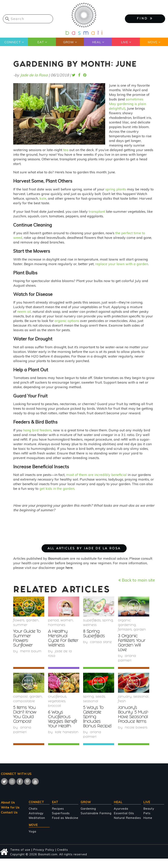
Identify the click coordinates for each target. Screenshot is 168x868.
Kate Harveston (67, 732)
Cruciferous (57, 697)
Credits (63, 850)
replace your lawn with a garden (122, 264)
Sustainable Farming (96, 813)
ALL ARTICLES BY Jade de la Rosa (84, 549)
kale (43, 198)
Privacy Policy (44, 850)
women (67, 621)
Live (125, 42)
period (53, 621)
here (69, 568)
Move (153, 42)
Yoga (32, 831)
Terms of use (20, 850)
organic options (67, 321)
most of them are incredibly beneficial (96, 475)
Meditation (37, 818)
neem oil (24, 312)
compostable (24, 701)
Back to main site (137, 580)
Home (148, 818)
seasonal (91, 701)
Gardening (88, 809)
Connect (13, 42)
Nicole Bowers (136, 732)
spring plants (116, 189)
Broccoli (55, 706)
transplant (97, 211)
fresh (122, 701)
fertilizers (125, 630)
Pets (147, 813)
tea (66, 150)
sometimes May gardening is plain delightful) (127, 104)
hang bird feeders (37, 430)
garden (32, 621)
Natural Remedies (127, 818)
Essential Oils (124, 813)
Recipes (58, 809)
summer (20, 625)
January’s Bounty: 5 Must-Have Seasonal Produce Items (133, 717)
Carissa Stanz (101, 642)
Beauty (149, 809)
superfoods (92, 621)
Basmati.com (59, 558)
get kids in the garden (57, 489)
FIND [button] (145, 18)
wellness (90, 625)
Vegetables (57, 701)
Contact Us (9, 812)
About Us (8, 802)
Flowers (19, 621)
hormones (57, 625)
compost (20, 697)
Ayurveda (121, 809)
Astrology (36, 813)
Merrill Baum (31, 652)
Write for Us (10, 807)
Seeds (100, 697)
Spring (108, 621)
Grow (69, 42)
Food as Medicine (65, 818)
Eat (41, 42)
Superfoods (61, 813)
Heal (96, 42)
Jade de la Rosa (34, 75)
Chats (33, 809)
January (125, 697)
